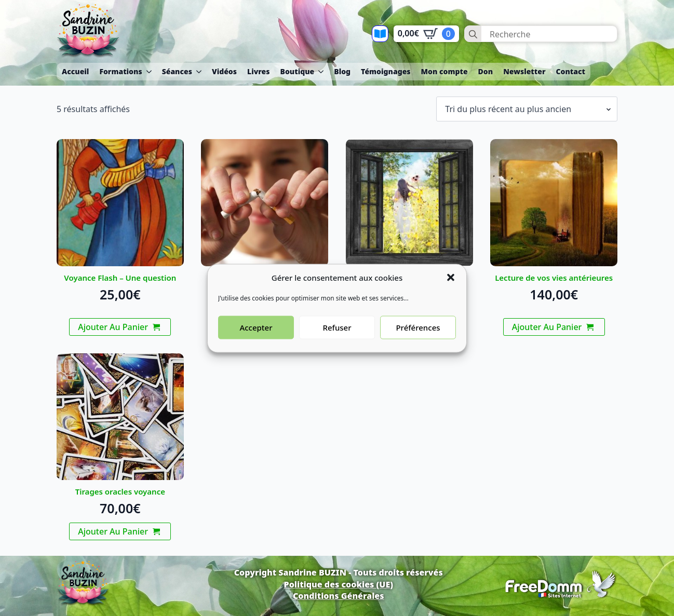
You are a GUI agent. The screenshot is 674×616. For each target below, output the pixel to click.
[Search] (473, 34)
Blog (342, 71)
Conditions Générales (339, 596)
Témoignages (386, 71)
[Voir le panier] (426, 34)
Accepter (256, 339)
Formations (120, 71)
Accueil (75, 71)
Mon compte (444, 71)
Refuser (337, 339)
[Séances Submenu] (199, 72)
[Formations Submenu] (150, 72)
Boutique (297, 71)
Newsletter (524, 71)
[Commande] (527, 109)
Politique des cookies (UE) (339, 584)
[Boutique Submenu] (321, 72)
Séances (177, 71)
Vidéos (224, 71)
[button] (451, 290)
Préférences (418, 339)
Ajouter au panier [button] (113, 327)
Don (486, 71)
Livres (258, 71)
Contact (570, 71)
